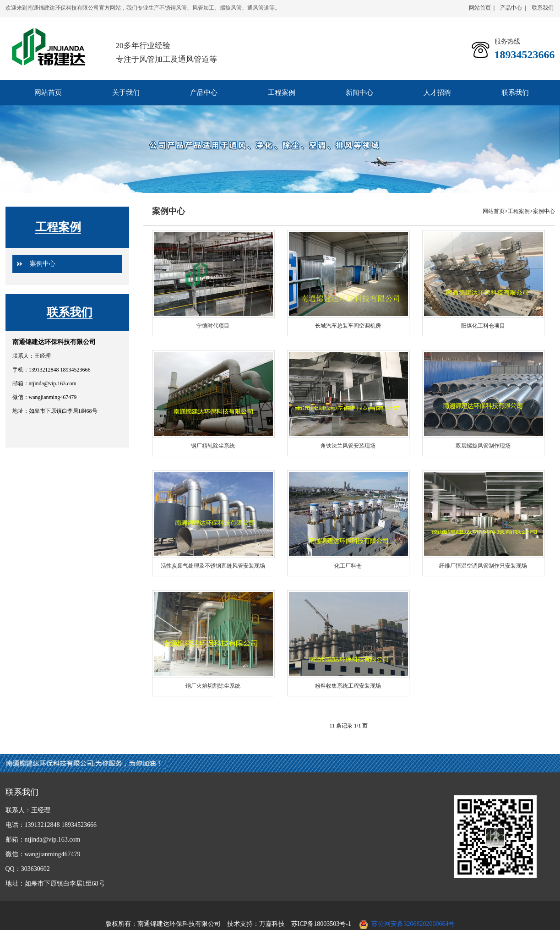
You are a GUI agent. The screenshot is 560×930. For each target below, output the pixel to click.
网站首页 (480, 8)
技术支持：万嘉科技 (256, 924)
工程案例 (58, 227)
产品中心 (511, 8)
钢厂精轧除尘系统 (213, 446)
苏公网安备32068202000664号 (413, 924)
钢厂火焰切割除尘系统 (213, 686)
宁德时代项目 (213, 326)
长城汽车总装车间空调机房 (348, 326)
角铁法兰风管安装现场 (348, 446)
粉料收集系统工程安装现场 (348, 686)
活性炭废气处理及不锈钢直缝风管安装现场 (213, 566)
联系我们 (543, 8)
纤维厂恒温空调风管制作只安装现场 (483, 566)
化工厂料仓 (348, 566)
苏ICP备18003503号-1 (321, 924)
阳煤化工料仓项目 (483, 326)
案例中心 (43, 264)
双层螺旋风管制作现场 (483, 446)
